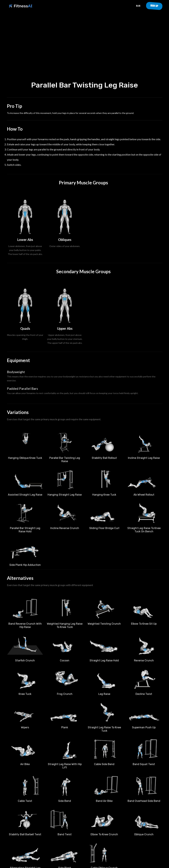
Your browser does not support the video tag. (84, 47)
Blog (138, 6)
